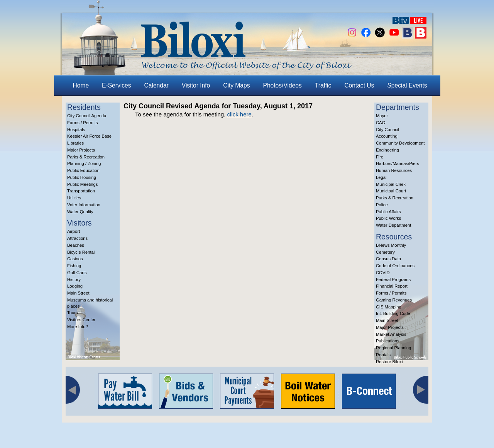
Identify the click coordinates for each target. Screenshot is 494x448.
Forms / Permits (82, 123)
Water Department (394, 225)
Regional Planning (393, 348)
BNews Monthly (391, 245)
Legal (381, 177)
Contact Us (359, 85)
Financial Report (392, 286)
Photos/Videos (283, 85)
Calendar (156, 85)
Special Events (407, 85)
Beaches (76, 245)
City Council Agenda (87, 116)
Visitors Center (81, 320)
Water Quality (80, 212)
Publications (388, 341)
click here (239, 114)
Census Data (388, 259)
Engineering (387, 150)
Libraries (75, 143)
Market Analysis (391, 334)
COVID (383, 273)
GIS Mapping (389, 307)
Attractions (77, 238)
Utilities (74, 198)
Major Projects (81, 150)
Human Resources (394, 170)
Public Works (388, 218)
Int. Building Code (393, 313)
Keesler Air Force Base (89, 136)
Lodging (75, 286)
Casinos (75, 259)
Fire (380, 157)
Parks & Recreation (86, 157)
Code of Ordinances (395, 266)
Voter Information (84, 205)
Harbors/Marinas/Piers (398, 163)
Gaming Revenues (394, 300)
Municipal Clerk (391, 184)
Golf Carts (77, 273)
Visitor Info (196, 85)
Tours (73, 313)
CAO (381, 123)
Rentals (383, 355)
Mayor (382, 116)
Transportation (81, 191)
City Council (387, 130)
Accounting (387, 136)
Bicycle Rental (81, 252)
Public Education (83, 170)
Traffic (323, 85)
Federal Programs (393, 280)
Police (382, 205)
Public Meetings (82, 184)
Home (81, 85)
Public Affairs (388, 212)
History (74, 280)
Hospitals (76, 130)
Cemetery (385, 252)
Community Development (400, 143)
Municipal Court (391, 191)
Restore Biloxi (389, 362)
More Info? (78, 327)
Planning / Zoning (84, 163)
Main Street (78, 293)
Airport (74, 231)
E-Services (116, 85)
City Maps (236, 85)
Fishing (74, 266)
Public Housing (82, 177)
